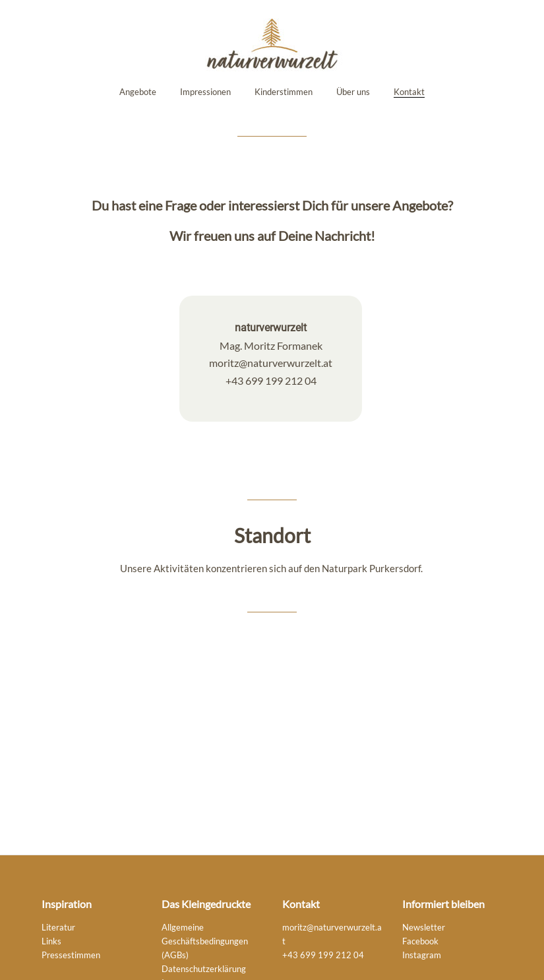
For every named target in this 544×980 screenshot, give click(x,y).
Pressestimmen (71, 955)
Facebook (420, 941)
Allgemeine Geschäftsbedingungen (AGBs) (205, 941)
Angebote (138, 92)
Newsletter (424, 928)
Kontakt (409, 92)
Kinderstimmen (284, 92)
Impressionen (205, 92)
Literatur (58, 928)
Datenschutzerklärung (204, 969)
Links (51, 941)
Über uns (353, 92)
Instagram (422, 955)
